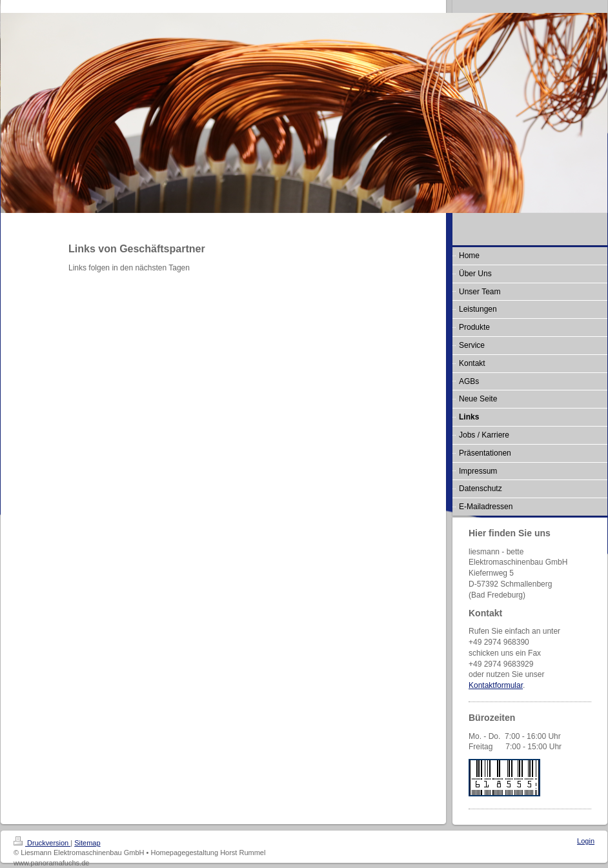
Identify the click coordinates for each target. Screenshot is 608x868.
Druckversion (42, 843)
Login (586, 841)
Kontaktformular (496, 685)
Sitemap (87, 843)
